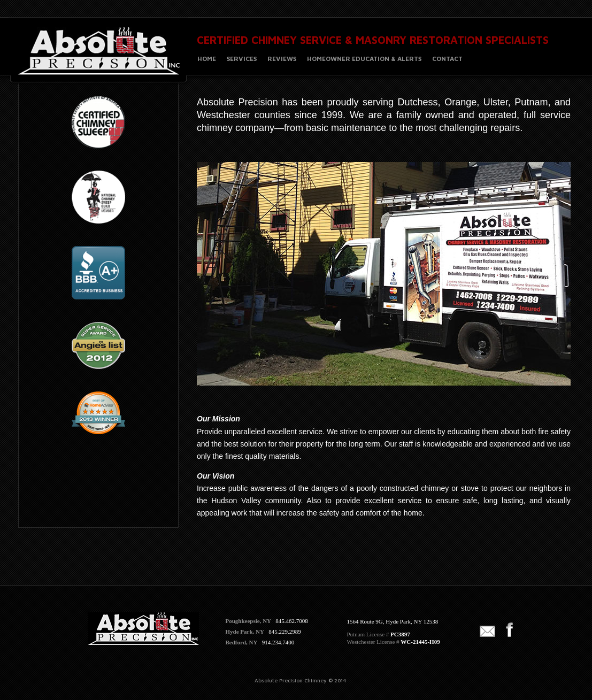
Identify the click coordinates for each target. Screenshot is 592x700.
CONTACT (447, 59)
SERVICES (242, 59)
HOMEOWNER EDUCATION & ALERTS (364, 59)
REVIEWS (282, 59)
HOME (207, 59)
